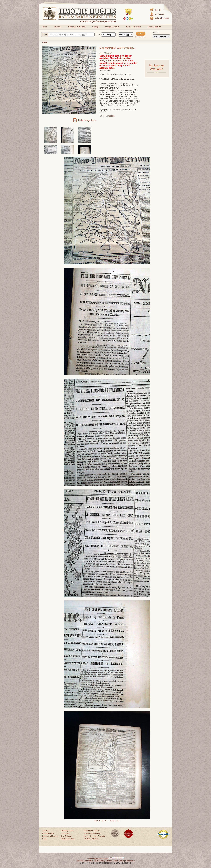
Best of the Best (68, 839)
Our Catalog (66, 836)
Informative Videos (92, 831)
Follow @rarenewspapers (98, 859)
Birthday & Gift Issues (77, 27)
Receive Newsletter (134, 27)
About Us (58, 27)
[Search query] (68, 35)
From (98, 35)
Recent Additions (154, 27)
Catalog (95, 27)
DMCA (121, 861)
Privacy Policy (112, 861)
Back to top (115, 821)
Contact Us (130, 861)
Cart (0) (158, 10)
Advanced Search (141, 37)
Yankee (111, 116)
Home (45, 27)
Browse (156, 33)
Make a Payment (162, 18)
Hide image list (100, 821)
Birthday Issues (68, 831)
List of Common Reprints (94, 836)
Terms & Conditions (85, 861)
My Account (159, 14)
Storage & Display (112, 27)
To (117, 35)
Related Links (48, 833)
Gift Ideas (65, 833)
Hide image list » (87, 120)
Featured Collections (93, 833)
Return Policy (99, 861)
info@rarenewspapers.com (113, 61)
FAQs (45, 839)
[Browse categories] (161, 36)
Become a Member (50, 836)
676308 (108, 53)
